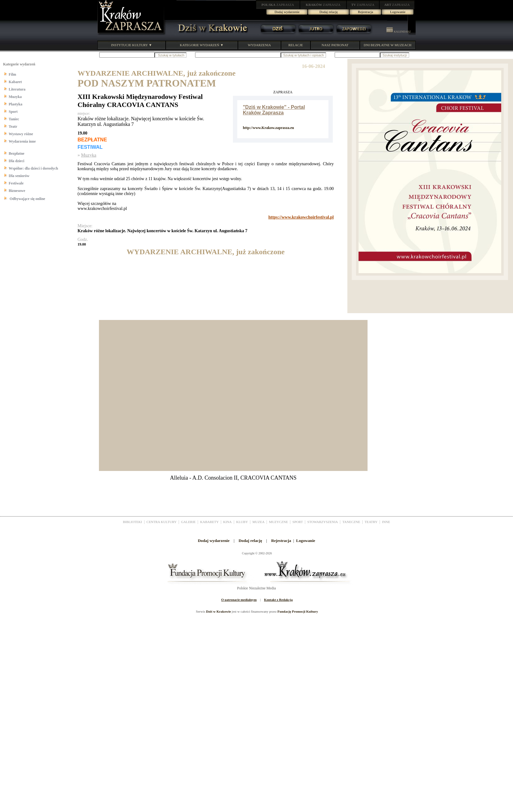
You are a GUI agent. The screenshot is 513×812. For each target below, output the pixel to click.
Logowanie (398, 12)
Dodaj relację (329, 12)
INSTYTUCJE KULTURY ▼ (132, 45)
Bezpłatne (17, 153)
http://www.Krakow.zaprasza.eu (268, 128)
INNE (386, 522)
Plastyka (16, 104)
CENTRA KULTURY (161, 522)
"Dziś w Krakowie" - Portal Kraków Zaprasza (274, 110)
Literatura (17, 89)
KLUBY (242, 522)
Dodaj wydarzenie (287, 12)
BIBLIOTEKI (132, 522)
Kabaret (15, 82)
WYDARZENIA (259, 45)
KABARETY (209, 522)
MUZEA (259, 522)
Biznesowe (17, 191)
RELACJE (296, 45)
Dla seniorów (19, 176)
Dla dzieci (16, 161)
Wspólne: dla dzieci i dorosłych (33, 168)
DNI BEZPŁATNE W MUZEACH (388, 45)
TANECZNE (351, 522)
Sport (13, 112)
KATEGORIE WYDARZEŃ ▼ (202, 45)
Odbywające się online (27, 199)
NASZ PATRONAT (335, 45)
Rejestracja (366, 12)
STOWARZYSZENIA (323, 522)
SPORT (298, 522)
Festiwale (16, 183)
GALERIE (188, 522)
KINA (228, 522)
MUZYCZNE (278, 522)
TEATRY (371, 522)
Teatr (13, 126)
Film (12, 74)
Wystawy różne (21, 134)
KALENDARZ (399, 32)
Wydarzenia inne (22, 141)
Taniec (14, 119)
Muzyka (15, 97)
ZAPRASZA (278, 5)
